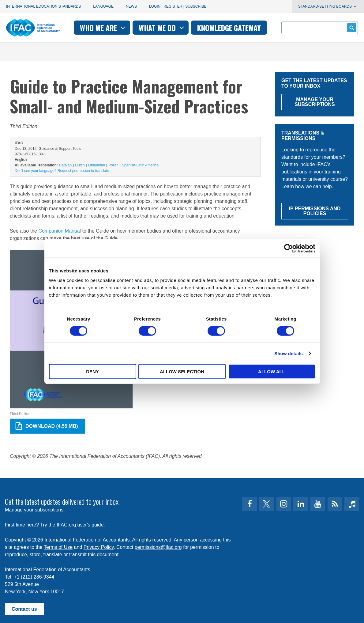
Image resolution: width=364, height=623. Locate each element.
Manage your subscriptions (34, 510)
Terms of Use (58, 547)
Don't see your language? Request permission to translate (62, 171)
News (131, 6)
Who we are (103, 28)
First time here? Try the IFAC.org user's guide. (55, 525)
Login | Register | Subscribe (178, 6)
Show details (289, 353)
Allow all (272, 372)
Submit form (351, 27)
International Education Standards (43, 6)
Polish (113, 165)
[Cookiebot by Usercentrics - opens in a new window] (289, 248)
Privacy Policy (99, 547)
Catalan (65, 165)
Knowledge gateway (229, 28)
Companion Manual (60, 231)
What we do (162, 28)
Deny (92, 372)
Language (103, 6)
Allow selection (182, 372)
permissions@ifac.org (158, 547)
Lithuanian (97, 165)
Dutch (80, 165)
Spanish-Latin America (140, 165)
